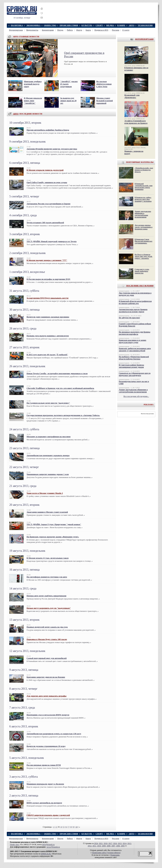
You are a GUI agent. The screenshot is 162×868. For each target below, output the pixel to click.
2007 (113, 846)
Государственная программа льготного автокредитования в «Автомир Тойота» (63, 415)
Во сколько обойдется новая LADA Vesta (104, 84)
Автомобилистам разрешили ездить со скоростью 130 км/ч (54, 734)
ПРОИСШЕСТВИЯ (69, 25)
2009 (104, 846)
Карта (88, 30)
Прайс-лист (15, 845)
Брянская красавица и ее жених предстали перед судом (132, 341)
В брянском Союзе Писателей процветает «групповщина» (143, 241)
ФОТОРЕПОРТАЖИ (144, 39)
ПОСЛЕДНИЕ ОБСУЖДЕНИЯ (140, 286)
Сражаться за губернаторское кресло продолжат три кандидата (135, 374)
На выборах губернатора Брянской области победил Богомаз (134, 358)
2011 (94, 846)
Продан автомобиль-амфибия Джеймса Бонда (48, 130)
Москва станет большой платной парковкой (105, 101)
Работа (70, 30)
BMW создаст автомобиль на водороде (44, 803)
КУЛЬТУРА (87, 25)
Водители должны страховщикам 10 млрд (46, 746)
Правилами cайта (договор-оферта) (106, 853)
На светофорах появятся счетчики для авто (47, 577)
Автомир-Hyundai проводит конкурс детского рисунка (52, 149)
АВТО (132, 25)
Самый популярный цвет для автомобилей (47, 658)
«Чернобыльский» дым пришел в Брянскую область (144, 170)
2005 (123, 846)
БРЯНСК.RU (46, 854)
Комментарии (48, 30)
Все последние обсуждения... (136, 396)
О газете (126, 30)
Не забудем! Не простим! (129, 318)
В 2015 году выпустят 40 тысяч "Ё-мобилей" (47, 355)
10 (76, 827)
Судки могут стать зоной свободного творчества (142, 271)
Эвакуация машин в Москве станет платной (47, 512)
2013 (129, 843)
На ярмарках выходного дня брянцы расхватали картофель (135, 333)
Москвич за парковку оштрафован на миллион (49, 437)
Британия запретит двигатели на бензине (46, 677)
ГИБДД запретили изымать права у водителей (48, 815)
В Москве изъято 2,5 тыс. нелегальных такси (48, 558)
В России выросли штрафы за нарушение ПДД (48, 279)
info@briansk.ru (48, 845)
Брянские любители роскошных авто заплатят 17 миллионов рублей (135, 350)
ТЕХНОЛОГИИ (145, 25)
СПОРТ (99, 25)
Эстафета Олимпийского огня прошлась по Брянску (136, 122)
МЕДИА (110, 25)
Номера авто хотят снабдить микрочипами (46, 596)
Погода (60, 30)
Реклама (115, 30)
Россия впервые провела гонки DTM (44, 765)
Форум (79, 30)
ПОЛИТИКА (17, 25)
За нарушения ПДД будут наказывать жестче (48, 298)
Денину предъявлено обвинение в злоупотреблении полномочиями (143, 214)
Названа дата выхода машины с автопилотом (48, 336)
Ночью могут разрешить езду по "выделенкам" (49, 608)
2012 (90, 846)
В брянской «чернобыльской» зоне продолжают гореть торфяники (144, 186)
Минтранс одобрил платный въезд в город (33, 84)
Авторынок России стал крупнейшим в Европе (48, 204)
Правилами (115, 855)
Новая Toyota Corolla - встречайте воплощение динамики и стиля (57, 373)
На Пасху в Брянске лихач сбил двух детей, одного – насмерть (143, 256)
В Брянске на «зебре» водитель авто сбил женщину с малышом (143, 199)
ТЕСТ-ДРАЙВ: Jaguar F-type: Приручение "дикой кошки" (54, 524)
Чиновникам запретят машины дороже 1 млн (48, 474)
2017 (110, 843)
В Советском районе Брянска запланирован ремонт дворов (131, 366)
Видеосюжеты (32, 30)
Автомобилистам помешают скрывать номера (48, 455)
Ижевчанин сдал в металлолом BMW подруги (48, 715)
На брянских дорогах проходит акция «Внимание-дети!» (53, 537)
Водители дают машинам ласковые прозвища (48, 317)
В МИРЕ (121, 25)
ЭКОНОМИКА (33, 25)
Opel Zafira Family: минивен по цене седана (47, 182)
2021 (101, 843)
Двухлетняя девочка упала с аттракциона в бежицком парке (143, 227)
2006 (118, 846)
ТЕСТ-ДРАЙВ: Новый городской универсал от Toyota (52, 241)
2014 (125, 843)
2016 (115, 843)
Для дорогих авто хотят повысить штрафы (47, 696)
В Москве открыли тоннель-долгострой (45, 170)
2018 (106, 843)
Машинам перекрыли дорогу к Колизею (45, 784)
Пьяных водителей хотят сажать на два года (47, 627)
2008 (109, 846)
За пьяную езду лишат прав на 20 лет (68, 101)
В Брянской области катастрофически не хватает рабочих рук (135, 302)
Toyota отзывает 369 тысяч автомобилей (45, 223)
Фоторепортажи (16, 30)
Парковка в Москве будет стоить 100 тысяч (47, 639)
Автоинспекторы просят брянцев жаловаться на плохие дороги (133, 311)
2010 (99, 846)
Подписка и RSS (101, 30)
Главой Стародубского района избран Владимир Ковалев (135, 325)
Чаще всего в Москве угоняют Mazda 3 (45, 493)
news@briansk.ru (53, 847)
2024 (96, 843)
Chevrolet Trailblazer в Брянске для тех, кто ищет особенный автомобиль (60, 388)
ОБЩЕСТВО (50, 25)
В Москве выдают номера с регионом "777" (47, 260)
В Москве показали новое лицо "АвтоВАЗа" (33, 101)
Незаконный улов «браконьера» (132, 96)
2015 (120, 843)
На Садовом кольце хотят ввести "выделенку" (48, 403)
